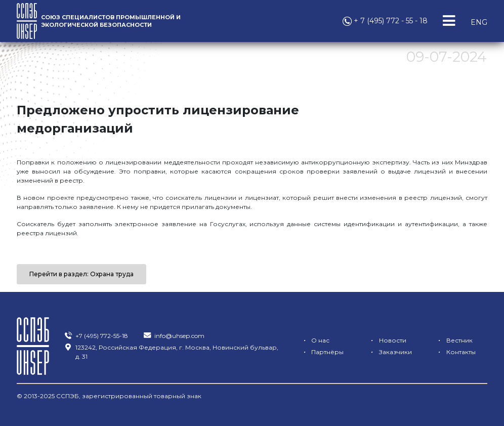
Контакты (455, 352)
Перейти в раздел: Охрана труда (81, 274)
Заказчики (389, 352)
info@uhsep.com (174, 336)
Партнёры (322, 352)
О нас (314, 340)
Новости (386, 340)
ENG (479, 22)
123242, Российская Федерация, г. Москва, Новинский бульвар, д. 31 (171, 352)
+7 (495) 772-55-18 (96, 336)
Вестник (454, 340)
